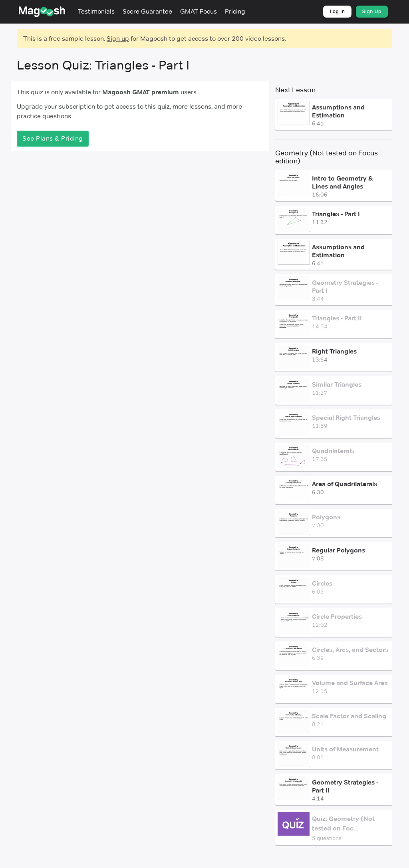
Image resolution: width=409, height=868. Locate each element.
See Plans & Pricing (53, 138)
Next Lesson (295, 90)
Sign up (118, 39)
